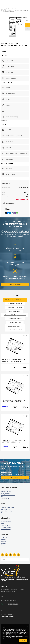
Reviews (3, 540)
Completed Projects (6, 491)
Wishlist (25, 17)
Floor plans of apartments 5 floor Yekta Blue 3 (11, 10)
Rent (2, 497)
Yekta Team (4, 538)
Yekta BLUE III (4, 9)
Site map (3, 543)
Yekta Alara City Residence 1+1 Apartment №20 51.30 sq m (14, 361)
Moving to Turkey (6, 525)
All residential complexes (8, 495)
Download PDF (11, 203)
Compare (26, 20)
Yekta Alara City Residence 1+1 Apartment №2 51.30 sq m (14, 441)
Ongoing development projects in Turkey (14, 8)
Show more (4, 121)
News (2, 523)
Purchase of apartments (8, 507)
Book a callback (15, 477)
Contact (3, 545)
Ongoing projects (6, 493)
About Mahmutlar (6, 529)
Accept (23, 641)
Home (2, 8)
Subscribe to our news (8, 617)
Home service (5, 513)
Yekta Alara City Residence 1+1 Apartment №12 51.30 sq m (14, 401)
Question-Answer (6, 522)
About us (3, 541)
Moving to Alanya (6, 527)
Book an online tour (15, 285)
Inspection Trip (5, 499)
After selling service (6, 511)
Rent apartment (5, 509)
